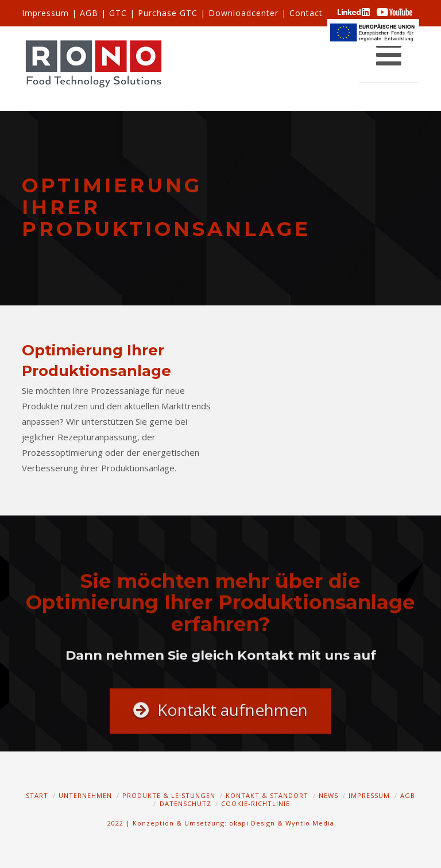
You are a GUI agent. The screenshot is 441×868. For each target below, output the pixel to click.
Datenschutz (185, 803)
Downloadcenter (243, 13)
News (328, 795)
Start (37, 795)
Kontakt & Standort (267, 795)
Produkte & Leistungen (169, 795)
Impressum (45, 13)
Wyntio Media (310, 823)
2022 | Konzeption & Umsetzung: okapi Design (191, 823)
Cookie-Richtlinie (256, 803)
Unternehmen (85, 795)
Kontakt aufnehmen (220, 716)
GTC (118, 13)
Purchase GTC (168, 13)
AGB (89, 13)
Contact (306, 13)
